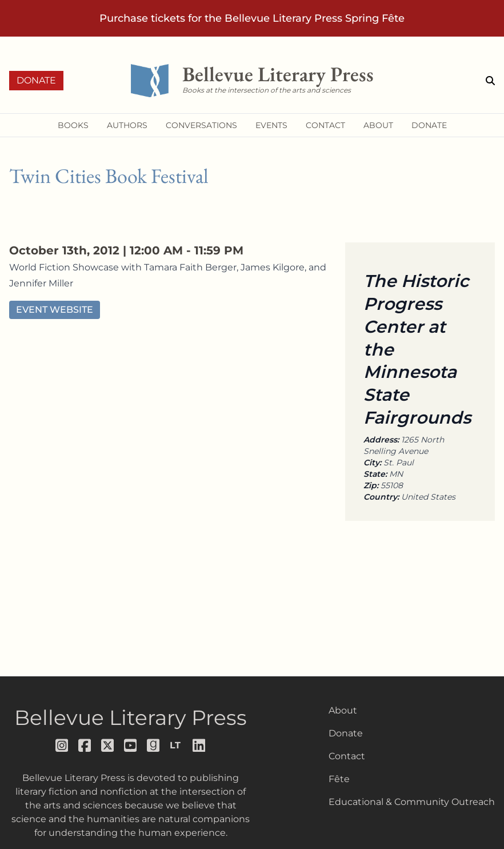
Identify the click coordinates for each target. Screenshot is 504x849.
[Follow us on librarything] (177, 746)
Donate (36, 80)
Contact (347, 756)
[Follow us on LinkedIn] (199, 746)
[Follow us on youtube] (131, 746)
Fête (339, 779)
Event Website (55, 310)
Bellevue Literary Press (131, 718)
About (343, 710)
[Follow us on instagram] (62, 746)
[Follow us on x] (108, 746)
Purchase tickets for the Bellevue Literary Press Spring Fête (252, 18)
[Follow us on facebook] (85, 746)
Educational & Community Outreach (412, 802)
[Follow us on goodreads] (154, 746)
